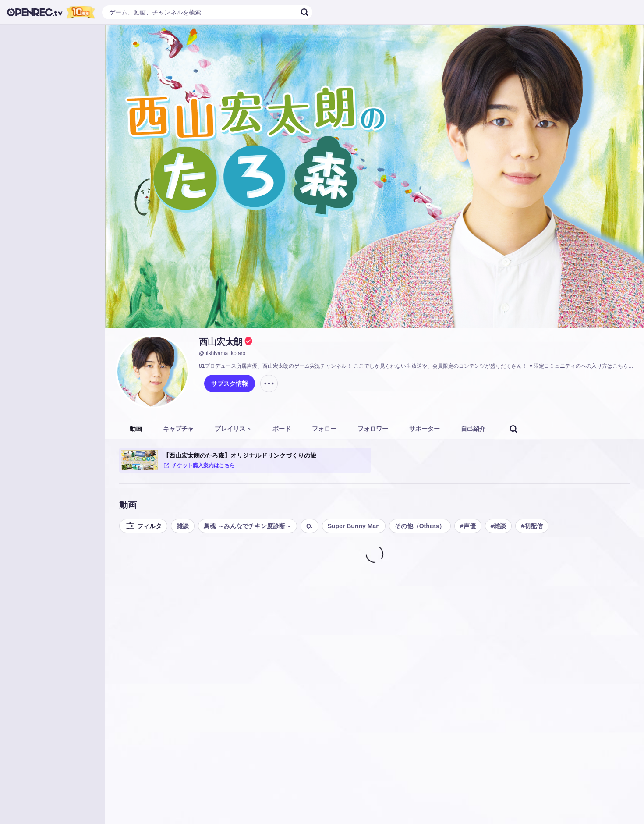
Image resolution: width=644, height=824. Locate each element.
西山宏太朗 (221, 342)
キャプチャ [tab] (178, 429)
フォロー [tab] (324, 429)
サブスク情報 (230, 384)
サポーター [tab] (425, 429)
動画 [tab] (136, 429)
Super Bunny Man (354, 526)
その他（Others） (420, 526)
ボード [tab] (282, 429)
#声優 (468, 526)
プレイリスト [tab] (233, 429)
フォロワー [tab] (373, 429)
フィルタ (143, 526)
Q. (310, 526)
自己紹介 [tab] (473, 429)
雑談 (183, 526)
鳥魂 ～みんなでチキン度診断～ (248, 526)
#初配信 (532, 526)
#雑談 (499, 526)
